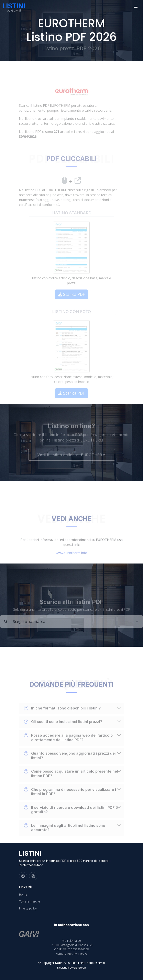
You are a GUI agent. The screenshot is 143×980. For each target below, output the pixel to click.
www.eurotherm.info (71, 561)
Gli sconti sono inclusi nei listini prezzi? (63, 731)
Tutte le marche (29, 901)
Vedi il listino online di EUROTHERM (71, 456)
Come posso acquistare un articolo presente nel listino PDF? (71, 782)
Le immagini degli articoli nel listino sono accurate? (65, 836)
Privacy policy (28, 908)
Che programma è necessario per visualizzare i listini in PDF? (70, 800)
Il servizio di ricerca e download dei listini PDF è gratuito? (71, 818)
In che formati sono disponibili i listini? (62, 717)
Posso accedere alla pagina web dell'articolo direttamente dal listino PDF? (68, 746)
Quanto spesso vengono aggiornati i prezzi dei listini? (70, 764)
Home (23, 895)
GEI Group (80, 968)
